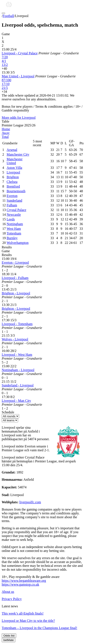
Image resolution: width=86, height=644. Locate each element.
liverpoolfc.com (30, 502)
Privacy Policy (12, 599)
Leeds (11, 219)
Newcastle (14, 215)
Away (6, 133)
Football (8, 16)
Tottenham (14, 233)
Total (5, 137)
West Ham (14, 229)
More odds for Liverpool (19, 118)
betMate (9, 640)
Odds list (9, 636)
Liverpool (13, 172)
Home (6, 129)
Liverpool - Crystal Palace (20, 53)
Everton (12, 196)
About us (8, 592)
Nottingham (15, 224)
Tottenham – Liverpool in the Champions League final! (39, 628)
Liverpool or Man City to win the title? (28, 621)
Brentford (13, 186)
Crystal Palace (16, 210)
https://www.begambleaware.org (24, 581)
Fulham (12, 205)
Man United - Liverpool (18, 76)
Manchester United (15, 161)
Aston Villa (14, 168)
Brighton (13, 177)
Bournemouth (16, 191)
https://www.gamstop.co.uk (20, 584)
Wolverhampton (18, 243)
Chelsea (12, 182)
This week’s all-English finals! (23, 613)
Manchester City (18, 154)
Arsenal (12, 150)
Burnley (12, 238)
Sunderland (14, 200)
